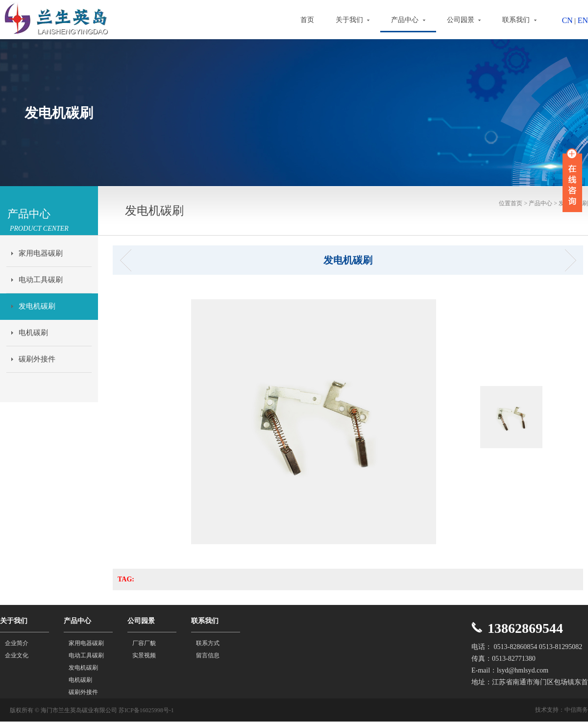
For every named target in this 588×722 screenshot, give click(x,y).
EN (583, 20)
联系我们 (519, 20)
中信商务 (576, 710)
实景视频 (144, 655)
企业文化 (17, 655)
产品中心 (408, 20)
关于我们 (353, 20)
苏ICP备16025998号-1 (146, 710)
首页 (307, 20)
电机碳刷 (33, 333)
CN (567, 20)
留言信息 (208, 655)
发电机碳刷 (37, 306)
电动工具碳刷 (41, 280)
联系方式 (208, 643)
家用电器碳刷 (41, 253)
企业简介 (17, 643)
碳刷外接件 (37, 359)
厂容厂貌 (144, 643)
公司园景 (464, 20)
